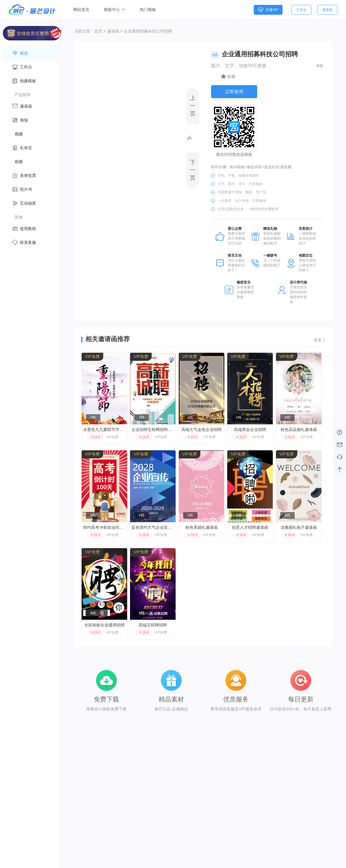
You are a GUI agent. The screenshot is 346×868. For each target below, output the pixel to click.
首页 (98, 31)
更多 (320, 340)
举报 (319, 66)
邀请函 (113, 31)
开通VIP (268, 10)
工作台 (301, 10)
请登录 (327, 10)
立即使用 (234, 92)
